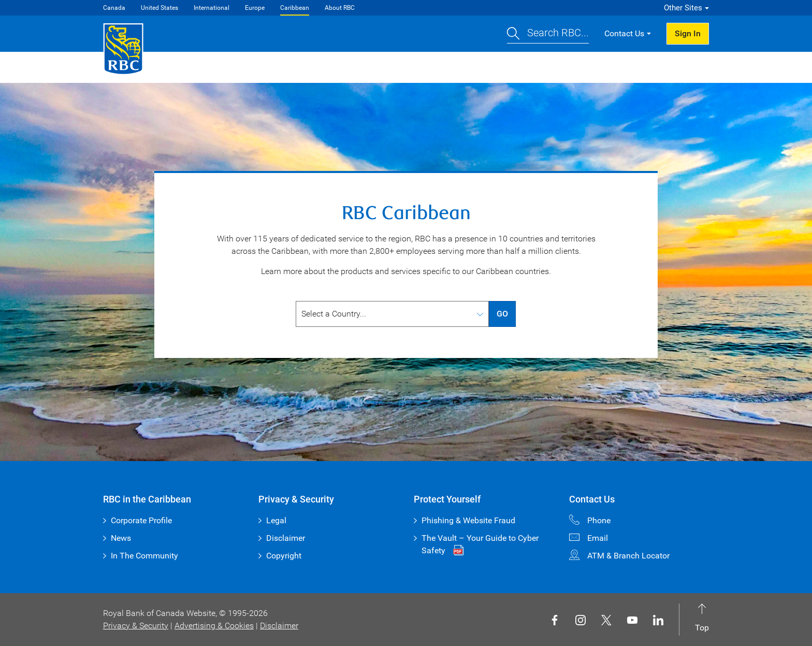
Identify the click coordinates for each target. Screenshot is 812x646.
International (212, 8)
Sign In (688, 33)
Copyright (284, 556)
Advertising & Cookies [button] (214, 626)
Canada (114, 8)
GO (502, 314)
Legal (276, 520)
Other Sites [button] (683, 8)
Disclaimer (286, 538)
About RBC (340, 8)
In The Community (144, 556)
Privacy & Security (136, 626)
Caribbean (295, 8)
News (121, 538)
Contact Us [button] (624, 33)
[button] (548, 34)
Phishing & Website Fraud (468, 520)
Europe (255, 8)
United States (160, 8)
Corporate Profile (141, 520)
